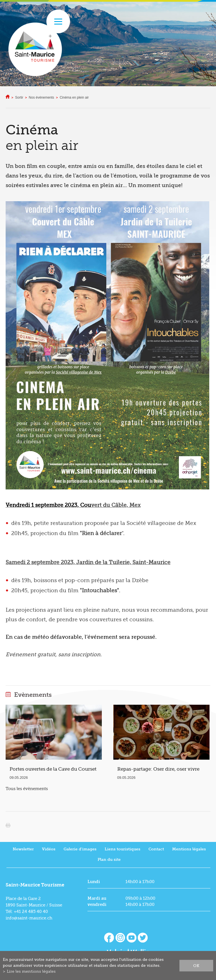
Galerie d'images (80, 849)
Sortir (19, 97)
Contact (156, 849)
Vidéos (49, 849)
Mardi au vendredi (97, 901)
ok (196, 965)
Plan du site (109, 860)
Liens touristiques (122, 849)
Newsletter (23, 849)
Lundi (94, 882)
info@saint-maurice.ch (29, 918)
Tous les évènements (27, 789)
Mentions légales (189, 849)
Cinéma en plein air (74, 97)
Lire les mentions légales (31, 971)
